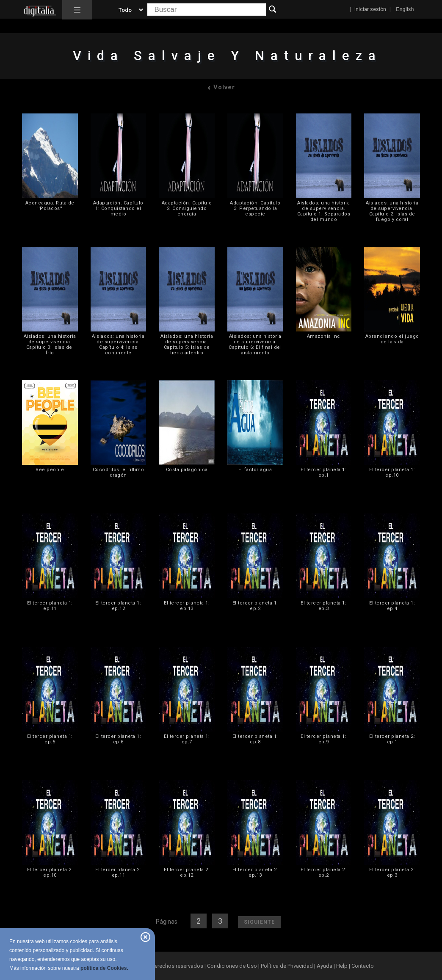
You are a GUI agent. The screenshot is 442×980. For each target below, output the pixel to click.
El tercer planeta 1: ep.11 (50, 606)
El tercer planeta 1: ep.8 (255, 739)
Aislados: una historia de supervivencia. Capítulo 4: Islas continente (118, 345)
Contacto (363, 966)
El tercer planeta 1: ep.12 (118, 606)
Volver (221, 87)
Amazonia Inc (324, 336)
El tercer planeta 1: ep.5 (50, 739)
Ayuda (325, 966)
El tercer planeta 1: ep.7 (187, 739)
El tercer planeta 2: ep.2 (323, 872)
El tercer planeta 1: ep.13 (187, 606)
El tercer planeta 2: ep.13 (255, 872)
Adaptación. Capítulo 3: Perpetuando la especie (255, 208)
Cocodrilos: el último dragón (119, 472)
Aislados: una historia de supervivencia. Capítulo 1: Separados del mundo (324, 211)
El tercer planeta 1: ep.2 (255, 606)
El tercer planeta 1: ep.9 (323, 739)
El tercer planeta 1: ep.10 (392, 472)
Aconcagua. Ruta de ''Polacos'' (50, 206)
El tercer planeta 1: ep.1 (323, 472)
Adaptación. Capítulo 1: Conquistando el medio (118, 208)
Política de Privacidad (287, 966)
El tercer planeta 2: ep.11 (118, 872)
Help (342, 966)
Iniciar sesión (370, 9)
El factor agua (255, 470)
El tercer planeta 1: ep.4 (392, 606)
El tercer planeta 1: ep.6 (118, 739)
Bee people (50, 470)
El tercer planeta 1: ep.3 (323, 606)
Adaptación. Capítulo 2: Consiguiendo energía (187, 208)
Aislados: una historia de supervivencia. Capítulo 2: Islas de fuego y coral (392, 211)
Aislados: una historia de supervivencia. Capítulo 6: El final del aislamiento (255, 345)
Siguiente (259, 922)
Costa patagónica (187, 470)
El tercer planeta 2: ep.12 (187, 872)
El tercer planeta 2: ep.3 (392, 872)
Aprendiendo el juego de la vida (392, 339)
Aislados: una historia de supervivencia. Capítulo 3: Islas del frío (50, 345)
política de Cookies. (104, 968)
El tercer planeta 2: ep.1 (392, 739)
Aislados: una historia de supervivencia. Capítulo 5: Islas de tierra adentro (187, 345)
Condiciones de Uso (232, 966)
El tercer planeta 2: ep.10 (50, 872)
